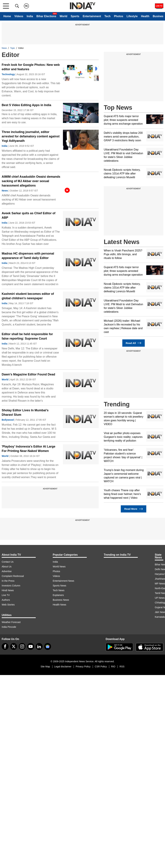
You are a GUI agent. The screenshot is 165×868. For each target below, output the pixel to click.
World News (59, 567)
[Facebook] (5, 646)
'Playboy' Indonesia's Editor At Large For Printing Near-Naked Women (28, 449)
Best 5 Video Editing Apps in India (26, 105)
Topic (13, 48)
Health (145, 16)
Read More (133, 509)
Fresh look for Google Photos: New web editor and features (31, 67)
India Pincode (9, 627)
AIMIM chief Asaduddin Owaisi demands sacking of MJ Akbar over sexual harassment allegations (31, 181)
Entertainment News (63, 581)
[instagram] (22, 646)
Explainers (58, 595)
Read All (134, 343)
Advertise (7, 571)
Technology (8, 74)
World (63, 16)
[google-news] (48, 646)
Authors (6, 600)
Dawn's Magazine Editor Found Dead (28, 374)
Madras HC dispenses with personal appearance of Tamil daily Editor (28, 256)
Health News (59, 605)
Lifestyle (132, 16)
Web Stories (8, 605)
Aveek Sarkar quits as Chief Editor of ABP (28, 215)
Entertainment (92, 16)
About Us (7, 567)
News (4, 48)
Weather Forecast (11, 622)
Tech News (59, 590)
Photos (119, 16)
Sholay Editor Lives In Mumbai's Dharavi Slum (25, 412)
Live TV (6, 595)
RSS (122, 667)
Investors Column (11, 586)
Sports (75, 16)
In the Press (8, 581)
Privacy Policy (83, 667)
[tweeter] (14, 646)
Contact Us (8, 562)
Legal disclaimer (63, 667)
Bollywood (8, 420)
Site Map (45, 667)
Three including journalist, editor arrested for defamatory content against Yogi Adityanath (31, 136)
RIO (113, 667)
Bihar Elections (46, 16)
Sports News (59, 586)
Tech (108, 16)
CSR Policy (101, 667)
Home (7, 16)
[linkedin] (39, 646)
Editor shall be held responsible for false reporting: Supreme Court (27, 336)
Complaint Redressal (13, 576)
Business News (61, 600)
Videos (19, 16)
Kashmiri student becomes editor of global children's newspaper (28, 296)
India (30, 16)
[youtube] (31, 646)
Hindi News (8, 590)
